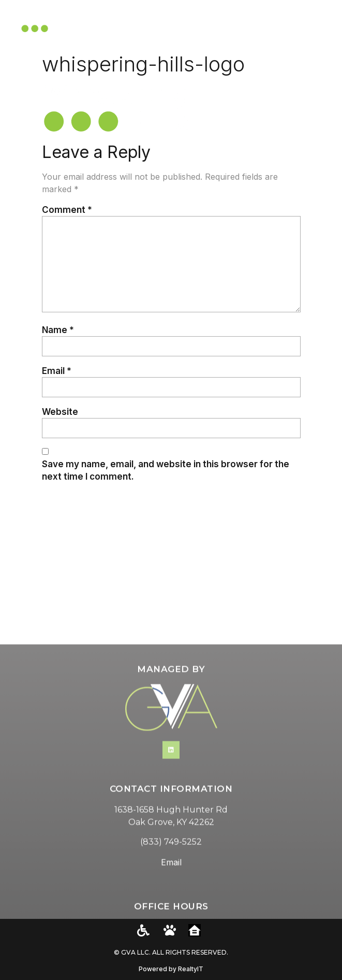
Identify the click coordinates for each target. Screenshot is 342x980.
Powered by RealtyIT (171, 969)
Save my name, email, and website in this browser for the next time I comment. (166, 470)
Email (57, 371)
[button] (322, 24)
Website (60, 412)
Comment (67, 210)
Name (58, 330)
